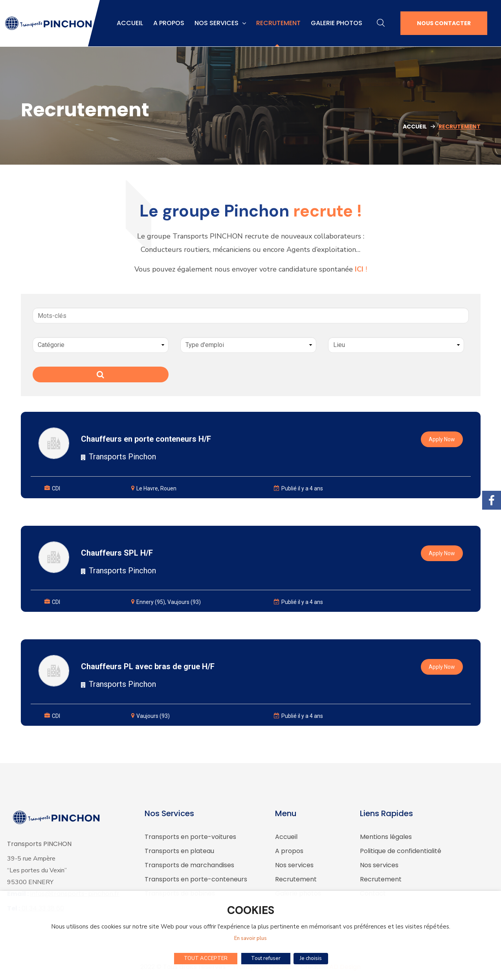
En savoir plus (250, 939)
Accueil (415, 127)
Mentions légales (386, 837)
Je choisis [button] (311, 958)
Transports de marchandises (189, 865)
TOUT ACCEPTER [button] (207, 958)
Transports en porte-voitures (190, 837)
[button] (381, 23)
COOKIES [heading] (251, 912)
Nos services (294, 865)
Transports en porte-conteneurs (196, 879)
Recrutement (296, 879)
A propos (289, 851)
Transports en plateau (179, 851)
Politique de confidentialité (401, 851)
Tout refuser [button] (267, 958)
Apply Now (442, 439)
